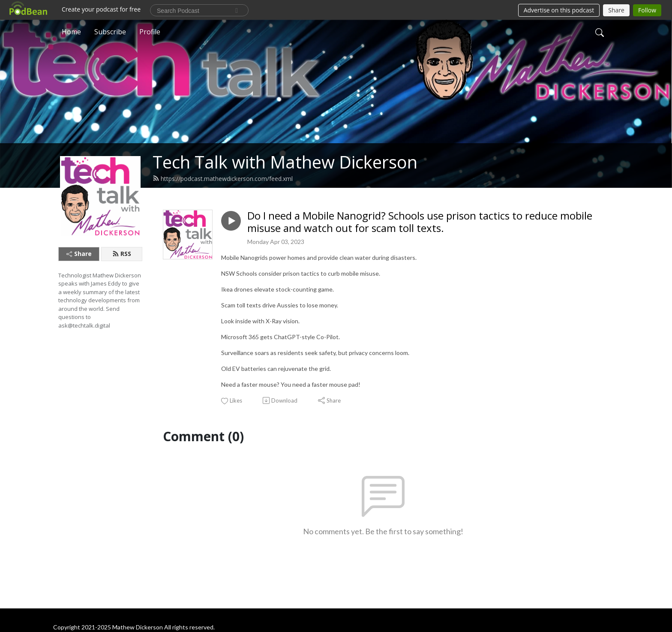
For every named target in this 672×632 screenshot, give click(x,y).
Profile (150, 32)
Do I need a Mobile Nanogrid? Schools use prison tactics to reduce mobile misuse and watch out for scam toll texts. (420, 222)
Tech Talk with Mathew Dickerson (285, 162)
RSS (122, 254)
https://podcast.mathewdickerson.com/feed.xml (223, 179)
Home (71, 32)
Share (79, 254)
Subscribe (110, 32)
